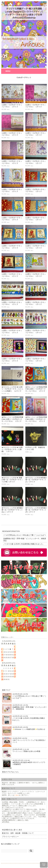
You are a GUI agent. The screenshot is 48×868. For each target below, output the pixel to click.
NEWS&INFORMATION (11, 531)
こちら (17, 795)
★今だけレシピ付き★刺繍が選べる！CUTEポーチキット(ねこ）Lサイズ (12, 510)
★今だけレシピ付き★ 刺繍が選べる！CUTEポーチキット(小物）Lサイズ (12, 480)
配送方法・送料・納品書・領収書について (18, 833)
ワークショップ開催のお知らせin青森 (21, 753)
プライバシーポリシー (10, 837)
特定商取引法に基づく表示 (12, 830)
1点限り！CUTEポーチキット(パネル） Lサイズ (12, 106)
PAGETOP (44, 865)
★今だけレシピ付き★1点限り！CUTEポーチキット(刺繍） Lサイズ (12, 449)
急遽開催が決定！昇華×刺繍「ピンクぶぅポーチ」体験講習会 (25, 540)
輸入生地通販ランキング (10, 844)
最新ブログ (6, 690)
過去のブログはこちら (10, 772)
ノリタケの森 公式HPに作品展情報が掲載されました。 (24, 544)
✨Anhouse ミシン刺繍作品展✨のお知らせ (24, 731)
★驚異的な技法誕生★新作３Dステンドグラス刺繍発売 (24, 764)
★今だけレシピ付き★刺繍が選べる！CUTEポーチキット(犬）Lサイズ (36, 510)
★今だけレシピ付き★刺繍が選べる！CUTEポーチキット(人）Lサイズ (36, 480)
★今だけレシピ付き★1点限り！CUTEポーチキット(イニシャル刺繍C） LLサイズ (12, 389)
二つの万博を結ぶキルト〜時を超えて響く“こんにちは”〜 (25, 535)
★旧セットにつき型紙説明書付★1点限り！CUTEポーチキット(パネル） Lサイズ (36, 389)
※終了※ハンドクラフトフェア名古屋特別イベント (24, 742)
